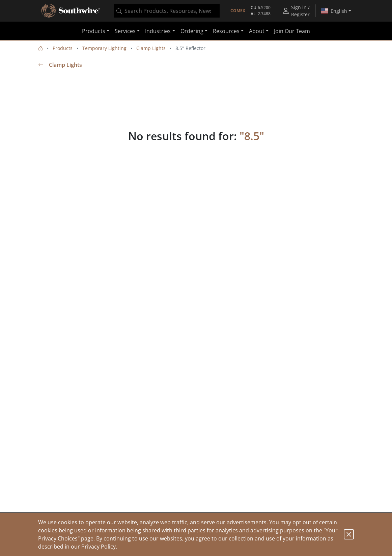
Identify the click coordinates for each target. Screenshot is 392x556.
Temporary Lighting (104, 48)
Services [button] (125, 31)
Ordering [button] (192, 31)
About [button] (257, 31)
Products (63, 48)
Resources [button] (226, 31)
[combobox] (167, 11)
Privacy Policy (99, 547)
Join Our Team (292, 31)
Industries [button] (158, 31)
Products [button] (94, 31)
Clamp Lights (151, 48)
